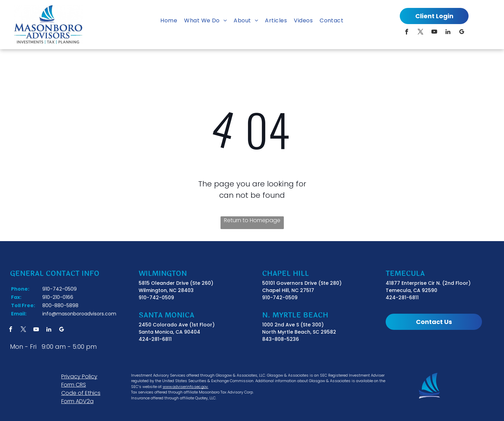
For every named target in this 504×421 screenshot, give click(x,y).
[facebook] (407, 33)
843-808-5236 (281, 339)
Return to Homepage (252, 220)
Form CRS (74, 385)
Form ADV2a (77, 401)
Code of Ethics (81, 393)
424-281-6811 (155, 339)
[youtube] (434, 33)
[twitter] (421, 33)
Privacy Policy (79, 376)
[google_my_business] (462, 33)
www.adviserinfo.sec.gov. (186, 387)
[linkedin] (448, 33)
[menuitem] (169, 21)
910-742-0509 (156, 298)
